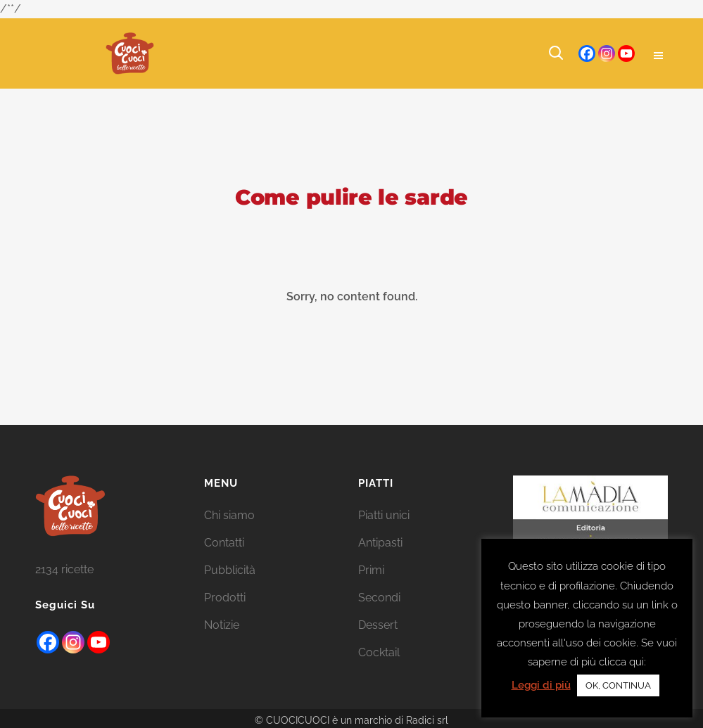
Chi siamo (229, 515)
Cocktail (379, 652)
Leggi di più (541, 685)
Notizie (222, 625)
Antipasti (380, 543)
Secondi (379, 598)
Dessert (378, 625)
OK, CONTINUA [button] (618, 685)
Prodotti (225, 598)
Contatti (224, 543)
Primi (371, 570)
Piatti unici (384, 515)
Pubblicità (230, 570)
